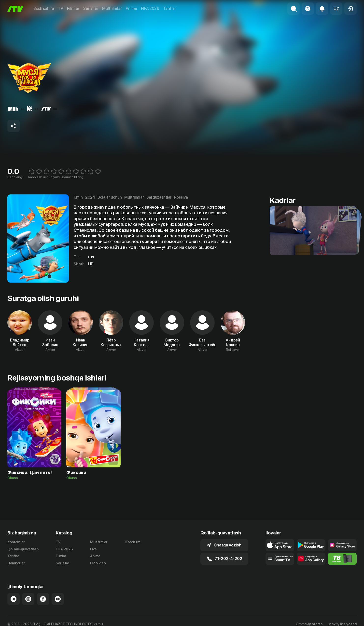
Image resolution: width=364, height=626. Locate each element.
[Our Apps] (280, 559)
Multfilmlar (112, 8)
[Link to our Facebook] (43, 599)
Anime (131, 8)
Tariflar (170, 8)
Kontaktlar (16, 542)
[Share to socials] (14, 126)
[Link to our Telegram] (14, 599)
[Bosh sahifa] (15, 9)
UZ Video (98, 563)
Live (93, 549)
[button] (336, 9)
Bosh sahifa (44, 8)
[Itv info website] (342, 559)
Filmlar (73, 8)
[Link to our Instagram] (28, 599)
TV (61, 8)
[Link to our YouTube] (58, 599)
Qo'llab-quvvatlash (23, 549)
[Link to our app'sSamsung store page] (342, 545)
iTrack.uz (132, 542)
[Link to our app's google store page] (311, 545)
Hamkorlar (16, 563)
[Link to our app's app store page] (280, 545)
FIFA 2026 (150, 8)
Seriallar (91, 8)
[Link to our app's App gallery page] (311, 559)
